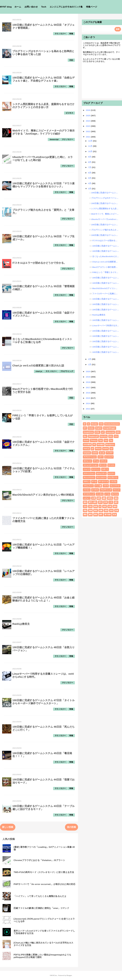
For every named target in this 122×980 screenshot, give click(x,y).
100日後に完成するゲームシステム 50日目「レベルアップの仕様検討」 (106, 304)
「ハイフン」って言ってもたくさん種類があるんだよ (40, 896)
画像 (90, 510)
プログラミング (67, 371)
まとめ (102, 453)
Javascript (54, 139)
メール (107, 494)
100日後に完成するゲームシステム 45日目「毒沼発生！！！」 (106, 341)
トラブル (113, 482)
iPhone (98, 449)
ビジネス (69, 113)
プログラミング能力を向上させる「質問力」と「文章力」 (105, 230)
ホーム (18, 7)
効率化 (110, 498)
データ (94, 482)
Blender (94, 424)
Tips (101, 440)
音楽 (114, 515)
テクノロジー (60, 34)
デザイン (87, 482)
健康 (104, 498)
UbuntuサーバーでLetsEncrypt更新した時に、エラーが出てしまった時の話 (105, 219)
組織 (101, 510)
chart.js (39, 371)
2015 (88, 398)
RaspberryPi (93, 436)
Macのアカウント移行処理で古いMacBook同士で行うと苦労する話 (106, 267)
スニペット (96, 469)
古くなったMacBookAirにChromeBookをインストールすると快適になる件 (106, 256)
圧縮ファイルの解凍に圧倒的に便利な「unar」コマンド (41, 908)
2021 (88, 137)
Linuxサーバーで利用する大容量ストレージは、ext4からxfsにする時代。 (106, 325)
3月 (90, 189)
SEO (111, 436)
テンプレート (113, 478)
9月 (90, 157)
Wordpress (110, 445)
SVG (116, 436)
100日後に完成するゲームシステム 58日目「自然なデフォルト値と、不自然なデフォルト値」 (44, 79)
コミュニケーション (91, 465)
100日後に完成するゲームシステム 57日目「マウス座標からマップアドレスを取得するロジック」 (44, 185)
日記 (71, 60)
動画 (85, 502)
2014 (88, 403)
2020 (88, 371)
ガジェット (88, 461)
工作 (111, 502)
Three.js (94, 440)
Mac (85, 436)
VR (94, 445)
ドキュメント (88, 486)
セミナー (111, 473)
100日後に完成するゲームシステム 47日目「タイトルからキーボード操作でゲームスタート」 (44, 702)
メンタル (100, 494)
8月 (90, 162)
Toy (111, 440)
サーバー (103, 465)
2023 (88, 126)
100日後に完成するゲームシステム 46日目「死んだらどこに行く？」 (106, 336)
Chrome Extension (112, 424)
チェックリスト (89, 478)
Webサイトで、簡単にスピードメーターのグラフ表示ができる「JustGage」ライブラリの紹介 (44, 132)
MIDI (118, 432)
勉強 (116, 498)
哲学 (100, 502)
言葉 (117, 510)
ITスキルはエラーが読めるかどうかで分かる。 (39, 263)
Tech (44, 7)
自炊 (111, 510)
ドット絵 (98, 486)
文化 (85, 506)
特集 (71, 34)
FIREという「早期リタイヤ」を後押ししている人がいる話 (106, 272)
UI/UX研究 (87, 445)
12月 (91, 141)
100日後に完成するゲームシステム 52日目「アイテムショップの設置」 (106, 283)
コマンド (103, 461)
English (99, 428)
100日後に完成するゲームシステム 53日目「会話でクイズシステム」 (106, 278)
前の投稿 (71, 827)
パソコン (87, 490)
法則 (105, 506)
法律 (110, 506)
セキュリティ (101, 473)
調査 (85, 515)
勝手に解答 (93, 502)
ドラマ (106, 486)
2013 (88, 409)
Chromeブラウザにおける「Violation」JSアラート (39, 860)
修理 (99, 498)
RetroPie (104, 436)
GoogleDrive (88, 432)
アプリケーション (90, 457)
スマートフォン (89, 473)
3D (85, 424)
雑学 (101, 515)
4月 (90, 183)
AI (89, 424)
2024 (88, 121)
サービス (111, 465)
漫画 (115, 506)
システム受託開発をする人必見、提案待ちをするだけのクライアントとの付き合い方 (43, 106)
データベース (103, 482)
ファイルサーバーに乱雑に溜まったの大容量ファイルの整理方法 (106, 294)
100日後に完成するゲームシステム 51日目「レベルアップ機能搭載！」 (106, 299)
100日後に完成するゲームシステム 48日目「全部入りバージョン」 (106, 320)
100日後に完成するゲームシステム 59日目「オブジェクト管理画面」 (105, 193)
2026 (88, 110)
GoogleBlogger (110, 428)
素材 (96, 510)
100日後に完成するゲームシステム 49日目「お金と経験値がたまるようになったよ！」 (44, 599)
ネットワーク (115, 486)
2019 (88, 377)
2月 (90, 359)
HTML (97, 432)
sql (111, 449)
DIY (85, 428)
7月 (90, 167)
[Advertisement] (102, 82)
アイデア (109, 453)
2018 (88, 382)
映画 (96, 506)
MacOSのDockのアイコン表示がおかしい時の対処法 (43, 495)
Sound (86, 440)
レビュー (87, 498)
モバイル (115, 494)
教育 (116, 502)
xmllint (95, 453)
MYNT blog (6, 7)
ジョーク (87, 469)
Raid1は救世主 (21, 624)
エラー (101, 457)
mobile (106, 449)
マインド (116, 490)
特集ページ (92, 7)
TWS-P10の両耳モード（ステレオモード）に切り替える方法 (44, 872)
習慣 (106, 510)
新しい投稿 (8, 827)
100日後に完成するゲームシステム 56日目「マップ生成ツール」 (105, 235)
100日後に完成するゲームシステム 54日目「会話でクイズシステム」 (106, 251)
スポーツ (105, 469)
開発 (96, 515)
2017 (88, 387)
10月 (91, 151)
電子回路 (108, 515)
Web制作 (101, 445)
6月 (90, 173)
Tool (106, 440)
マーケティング (89, 494)
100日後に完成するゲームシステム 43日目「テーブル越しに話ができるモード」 (106, 352)
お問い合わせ (31, 7)
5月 (90, 178)
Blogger (69, 975)
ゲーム (96, 461)
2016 (88, 393)
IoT (103, 432)
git (92, 449)
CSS (101, 424)
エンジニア (109, 457)
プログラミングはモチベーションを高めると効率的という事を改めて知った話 (105, 198)
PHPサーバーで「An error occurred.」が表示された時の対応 (44, 884)
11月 (91, 146)
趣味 (90, 515)
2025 (88, 115)
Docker (91, 428)
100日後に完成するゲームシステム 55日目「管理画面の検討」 (106, 246)
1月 (90, 364)
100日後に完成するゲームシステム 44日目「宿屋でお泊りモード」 (106, 347)
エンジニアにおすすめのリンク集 (66, 7)
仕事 (93, 498)
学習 (106, 502)
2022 (88, 131)
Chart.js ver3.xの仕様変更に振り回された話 (38, 366)
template (87, 453)
